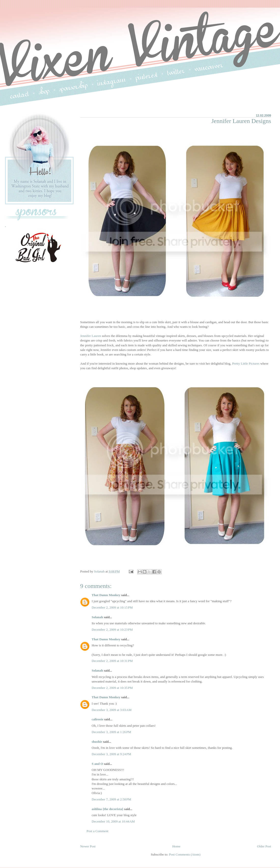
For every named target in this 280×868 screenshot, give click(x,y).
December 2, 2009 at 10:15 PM (112, 607)
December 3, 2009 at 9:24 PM (111, 754)
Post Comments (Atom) (185, 854)
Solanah (97, 617)
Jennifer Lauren (91, 336)
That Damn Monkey (106, 595)
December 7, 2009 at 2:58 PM (111, 799)
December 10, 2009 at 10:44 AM (113, 821)
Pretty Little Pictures (246, 363)
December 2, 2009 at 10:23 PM (112, 630)
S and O (97, 764)
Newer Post (88, 846)
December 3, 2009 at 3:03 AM (112, 710)
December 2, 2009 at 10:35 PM (112, 688)
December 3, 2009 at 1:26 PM (111, 732)
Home (176, 846)
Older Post (264, 846)
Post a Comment (97, 831)
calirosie (97, 719)
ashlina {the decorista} (107, 809)
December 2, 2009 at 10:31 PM (112, 661)
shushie (97, 742)
